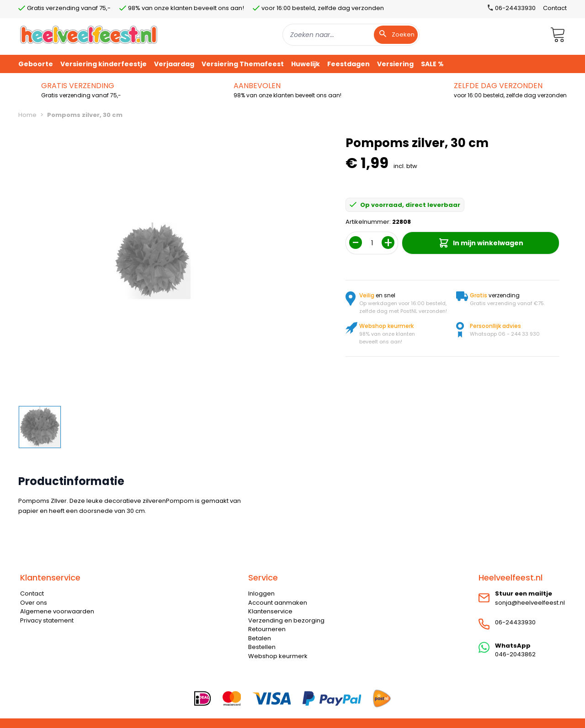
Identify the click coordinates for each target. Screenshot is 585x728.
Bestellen (262, 647)
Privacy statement (47, 620)
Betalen (260, 638)
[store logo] (89, 34)
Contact (555, 8)
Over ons (34, 603)
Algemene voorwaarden (57, 611)
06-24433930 (515, 622)
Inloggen (261, 593)
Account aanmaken (278, 603)
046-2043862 (515, 654)
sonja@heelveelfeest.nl (530, 603)
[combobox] (351, 35)
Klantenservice (270, 611)
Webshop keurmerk (278, 656)
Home (27, 115)
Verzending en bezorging (286, 620)
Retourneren (267, 629)
